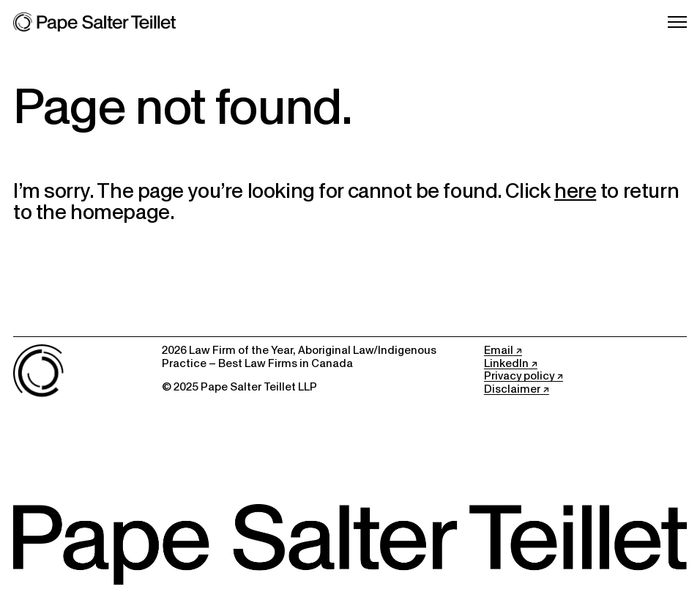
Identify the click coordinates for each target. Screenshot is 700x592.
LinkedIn (506, 363)
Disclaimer (512, 389)
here (575, 190)
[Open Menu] (677, 22)
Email (499, 350)
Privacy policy (519, 376)
